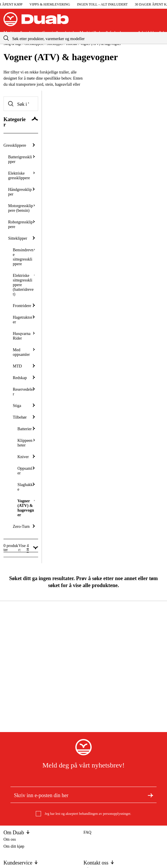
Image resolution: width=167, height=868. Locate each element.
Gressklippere (19, 145)
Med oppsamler (24, 352)
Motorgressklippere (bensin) (22, 208)
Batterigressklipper (22, 159)
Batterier (26, 429)
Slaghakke (26, 487)
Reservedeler (24, 392)
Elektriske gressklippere (22, 176)
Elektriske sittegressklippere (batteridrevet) (24, 285)
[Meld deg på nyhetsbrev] (150, 795)
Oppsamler (26, 471)
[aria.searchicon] (6, 38)
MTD (24, 366)
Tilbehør (24, 417)
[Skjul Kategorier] (21, 122)
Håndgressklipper (22, 192)
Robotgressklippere (22, 224)
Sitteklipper (22, 238)
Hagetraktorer (24, 320)
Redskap (24, 378)
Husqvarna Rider (24, 336)
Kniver (26, 457)
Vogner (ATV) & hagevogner (26, 508)
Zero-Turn (24, 527)
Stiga (24, 406)
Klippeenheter (26, 443)
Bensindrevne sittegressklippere (24, 257)
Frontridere (24, 306)
